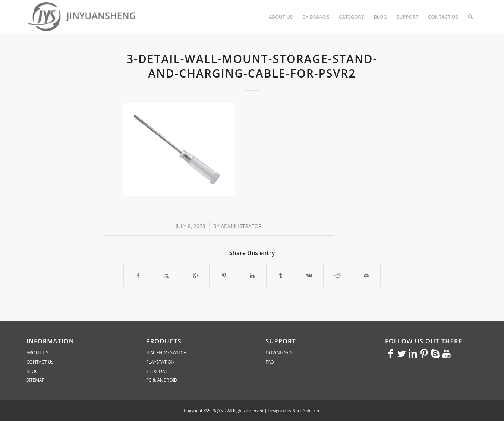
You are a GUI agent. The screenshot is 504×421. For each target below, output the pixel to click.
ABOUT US (37, 353)
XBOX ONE (157, 371)
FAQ (270, 362)
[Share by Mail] (366, 276)
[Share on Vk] (309, 276)
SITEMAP (36, 380)
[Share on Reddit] (338, 276)
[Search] (470, 17)
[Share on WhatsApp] (195, 276)
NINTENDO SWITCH (166, 353)
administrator (241, 226)
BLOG (32, 371)
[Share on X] (166, 276)
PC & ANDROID (162, 380)
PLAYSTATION (160, 362)
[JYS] (82, 17)
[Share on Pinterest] (223, 276)
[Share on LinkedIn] (252, 276)
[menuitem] (281, 17)
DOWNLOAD (278, 353)
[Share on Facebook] (138, 276)
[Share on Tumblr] (281, 276)
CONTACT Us (40, 362)
